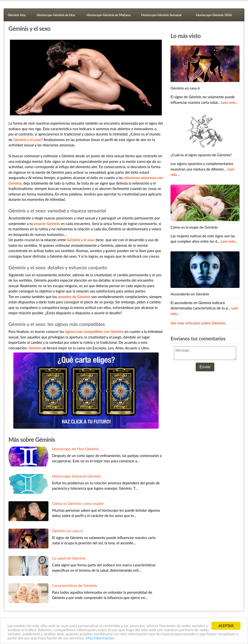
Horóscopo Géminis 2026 (214, 15)
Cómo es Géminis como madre (78, 503)
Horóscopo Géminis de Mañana (109, 15)
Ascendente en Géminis (190, 294)
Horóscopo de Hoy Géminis (75, 449)
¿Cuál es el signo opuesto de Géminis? (201, 155)
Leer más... (230, 102)
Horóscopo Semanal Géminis (77, 476)
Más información (100, 638)
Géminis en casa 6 (67, 531)
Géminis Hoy (17, 15)
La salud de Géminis (69, 558)
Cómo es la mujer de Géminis (194, 227)
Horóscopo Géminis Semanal (161, 15)
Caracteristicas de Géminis (75, 585)
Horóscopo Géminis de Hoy (56, 15)
